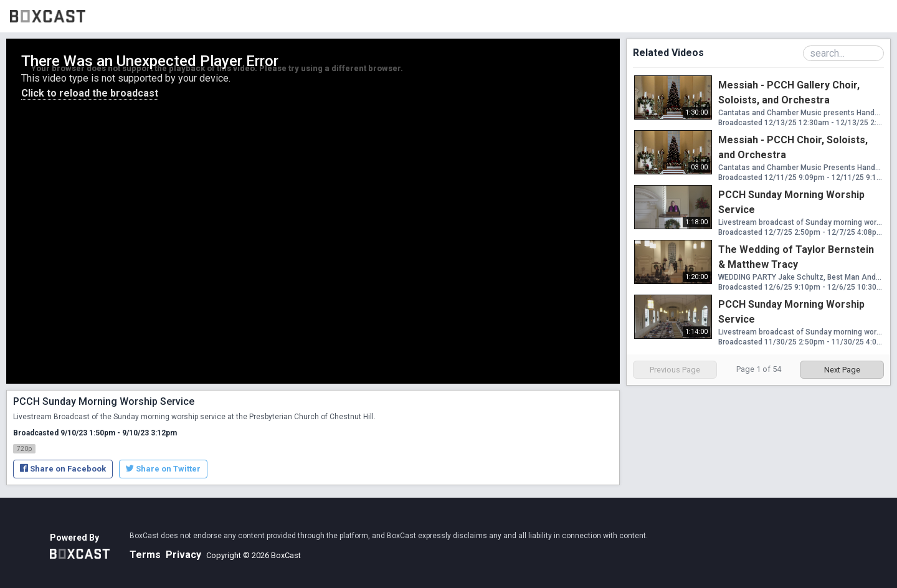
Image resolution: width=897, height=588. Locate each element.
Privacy (183, 555)
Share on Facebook (63, 469)
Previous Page (675, 370)
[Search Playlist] (843, 53)
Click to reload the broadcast (90, 93)
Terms (145, 555)
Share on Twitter (163, 469)
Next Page (842, 370)
